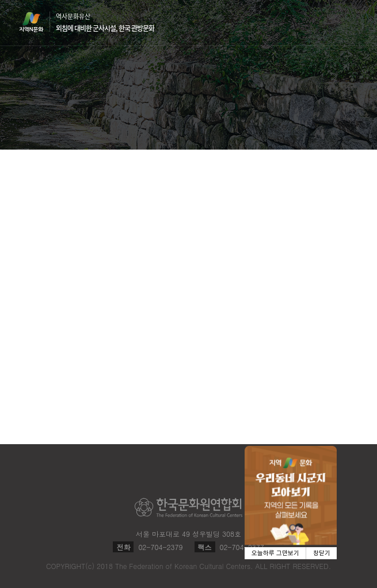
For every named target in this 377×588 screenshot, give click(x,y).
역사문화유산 (105, 22)
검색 (329, 23)
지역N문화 (37, 22)
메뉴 (351, 22)
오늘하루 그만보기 (275, 553)
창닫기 (322, 553)
